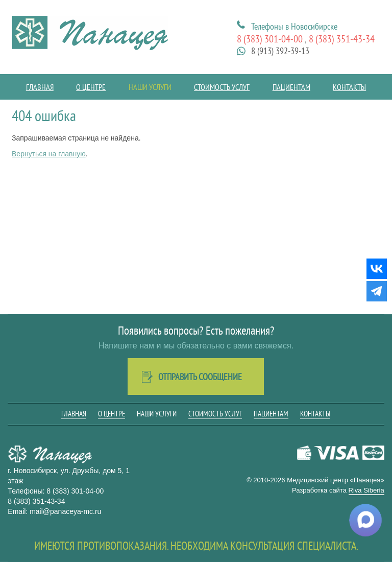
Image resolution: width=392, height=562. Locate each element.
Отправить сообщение (200, 377)
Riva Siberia (366, 490)
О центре (91, 87)
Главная (40, 87)
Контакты (349, 87)
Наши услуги (150, 87)
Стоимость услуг (222, 87)
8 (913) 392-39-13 (280, 51)
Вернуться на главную (49, 154)
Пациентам (291, 87)
